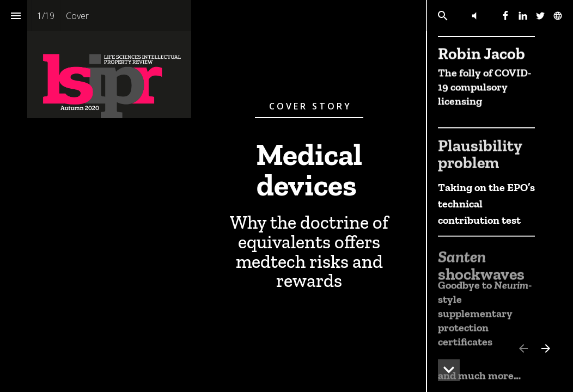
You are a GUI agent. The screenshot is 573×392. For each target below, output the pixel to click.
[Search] (443, 16)
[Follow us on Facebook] (505, 16)
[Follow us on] (558, 16)
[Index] (16, 16)
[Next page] (545, 348)
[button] (474, 16)
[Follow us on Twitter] (540, 16)
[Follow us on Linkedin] (523, 16)
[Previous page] (523, 348)
